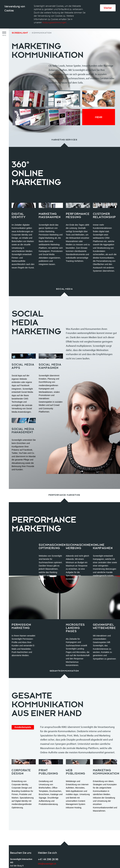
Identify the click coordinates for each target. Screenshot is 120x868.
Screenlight (20, 5)
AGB (12, 858)
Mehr (99, 89)
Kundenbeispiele (23, 699)
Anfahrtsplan (16, 848)
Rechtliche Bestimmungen (29, 858)
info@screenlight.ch (47, 836)
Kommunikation (42, 5)
